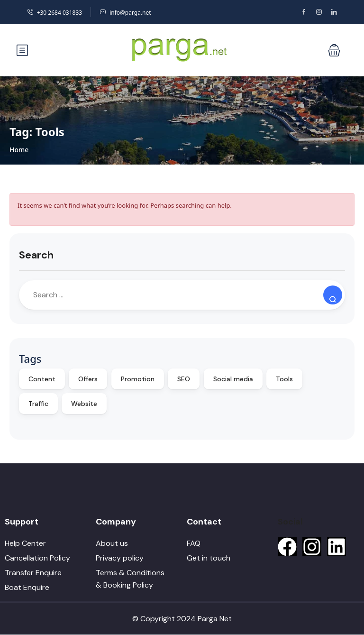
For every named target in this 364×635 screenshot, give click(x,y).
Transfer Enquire (33, 573)
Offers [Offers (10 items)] (88, 379)
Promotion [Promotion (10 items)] (138, 379)
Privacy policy (120, 558)
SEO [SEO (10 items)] (184, 379)
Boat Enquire (27, 587)
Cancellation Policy (37, 558)
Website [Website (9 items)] (84, 404)
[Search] (333, 295)
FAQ (194, 543)
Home (19, 150)
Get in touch (209, 558)
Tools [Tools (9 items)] (284, 379)
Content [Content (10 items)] (42, 379)
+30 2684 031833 (55, 13)
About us (112, 543)
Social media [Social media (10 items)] (233, 379)
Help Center (25, 543)
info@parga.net (125, 13)
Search (36, 255)
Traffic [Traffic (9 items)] (38, 404)
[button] (334, 50)
